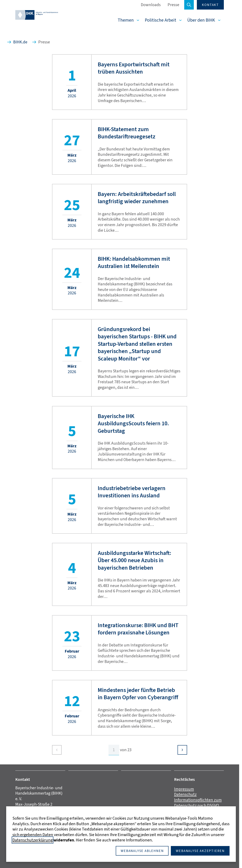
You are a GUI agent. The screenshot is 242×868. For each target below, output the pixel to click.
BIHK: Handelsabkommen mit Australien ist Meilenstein (134, 263)
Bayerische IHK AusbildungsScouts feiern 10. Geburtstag (133, 423)
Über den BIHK (201, 20)
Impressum (184, 789)
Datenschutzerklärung (33, 840)
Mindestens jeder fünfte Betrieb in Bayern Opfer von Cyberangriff (138, 694)
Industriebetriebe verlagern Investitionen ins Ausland (132, 492)
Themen (126, 20)
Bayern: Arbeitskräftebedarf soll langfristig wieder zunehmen (137, 198)
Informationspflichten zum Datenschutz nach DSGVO (198, 803)
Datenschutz (185, 794)
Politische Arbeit (161, 20)
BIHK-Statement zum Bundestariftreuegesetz (127, 133)
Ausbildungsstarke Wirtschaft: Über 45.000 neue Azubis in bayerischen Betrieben (134, 560)
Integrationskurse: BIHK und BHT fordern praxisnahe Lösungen (138, 629)
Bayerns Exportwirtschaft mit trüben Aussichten (134, 68)
